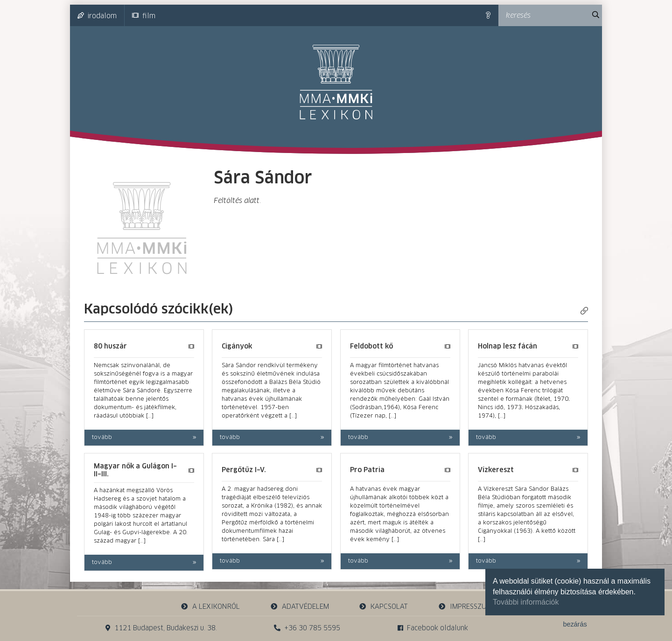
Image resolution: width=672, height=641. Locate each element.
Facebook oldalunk (433, 628)
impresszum (465, 607)
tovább (102, 438)
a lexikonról (210, 607)
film (144, 16)
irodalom (97, 16)
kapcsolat (384, 607)
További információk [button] (526, 602)
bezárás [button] (575, 624)
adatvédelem (299, 607)
